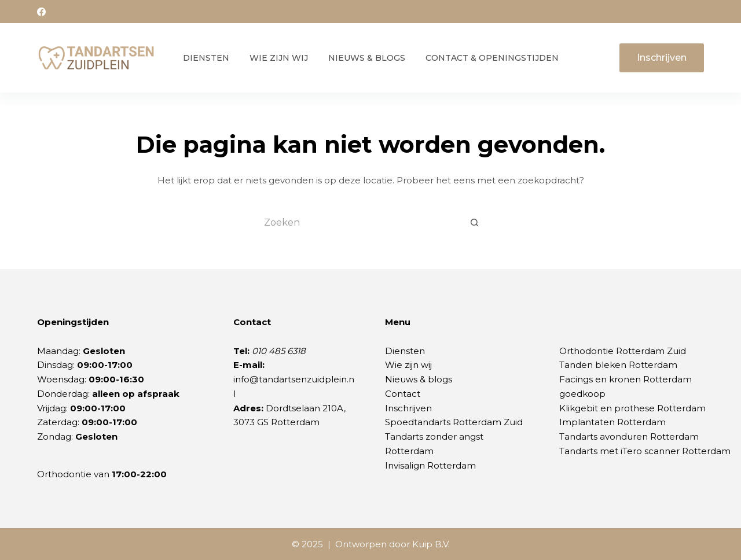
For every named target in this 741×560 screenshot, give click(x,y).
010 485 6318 (279, 351)
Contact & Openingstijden (492, 58)
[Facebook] (41, 12)
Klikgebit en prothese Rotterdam (632, 408)
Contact (403, 394)
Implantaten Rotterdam (612, 422)
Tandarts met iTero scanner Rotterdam (645, 451)
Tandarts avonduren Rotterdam (629, 436)
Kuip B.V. (431, 544)
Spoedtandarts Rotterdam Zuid (454, 422)
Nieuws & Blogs (367, 58)
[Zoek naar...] (359, 223)
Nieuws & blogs (419, 379)
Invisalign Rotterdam (430, 465)
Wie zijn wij (279, 58)
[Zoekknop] (475, 223)
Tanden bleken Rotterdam (618, 365)
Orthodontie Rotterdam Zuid (623, 351)
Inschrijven (662, 58)
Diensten (206, 58)
